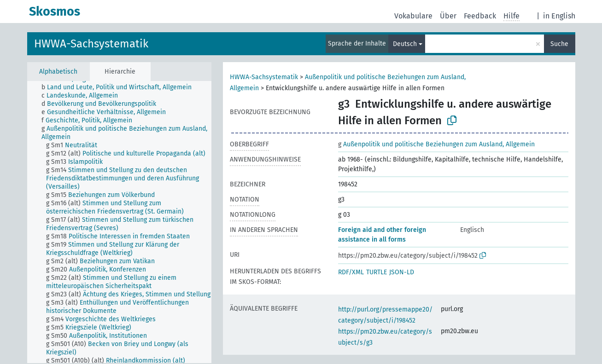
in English (559, 16)
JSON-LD (402, 272)
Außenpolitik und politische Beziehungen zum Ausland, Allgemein (436, 144)
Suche (559, 44)
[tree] (119, 222)
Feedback (480, 16)
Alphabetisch (58, 72)
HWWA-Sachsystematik (91, 44)
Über (448, 16)
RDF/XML (351, 272)
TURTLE (377, 272)
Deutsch (405, 44)
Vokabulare (413, 16)
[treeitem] (120, 87)
